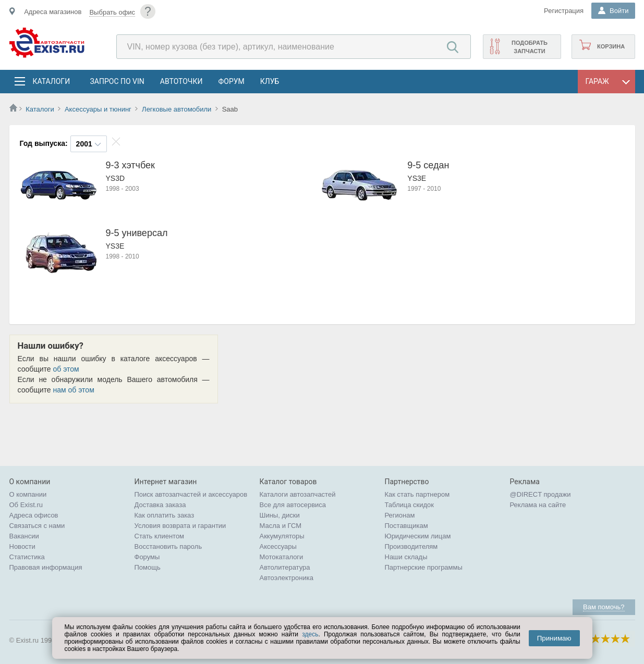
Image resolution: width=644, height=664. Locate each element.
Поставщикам (406, 526)
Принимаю (554, 638)
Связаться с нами (37, 526)
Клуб (270, 81)
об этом (66, 369)
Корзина (611, 46)
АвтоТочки (181, 81)
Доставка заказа (160, 505)
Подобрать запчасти (530, 47)
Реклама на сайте (538, 505)
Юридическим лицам (418, 536)
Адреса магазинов (53, 12)
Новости (22, 546)
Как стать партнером (417, 494)
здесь (310, 634)
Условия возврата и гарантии (180, 526)
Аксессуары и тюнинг (98, 109)
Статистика (27, 557)
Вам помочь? (604, 607)
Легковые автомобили (177, 109)
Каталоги (51, 81)
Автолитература (285, 567)
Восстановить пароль (168, 546)
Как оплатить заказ (165, 515)
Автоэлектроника (287, 578)
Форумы (147, 557)
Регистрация (564, 11)
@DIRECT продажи (540, 494)
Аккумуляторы (282, 536)
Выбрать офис (112, 12)
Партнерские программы (424, 567)
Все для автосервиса (293, 505)
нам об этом (74, 390)
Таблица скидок (410, 505)
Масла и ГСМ (281, 526)
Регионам (400, 515)
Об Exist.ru (26, 505)
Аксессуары (278, 546)
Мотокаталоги (282, 557)
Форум (231, 81)
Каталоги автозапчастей (298, 494)
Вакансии (24, 536)
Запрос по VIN (117, 81)
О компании (28, 494)
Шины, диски (280, 515)
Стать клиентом (160, 536)
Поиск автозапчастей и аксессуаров (191, 494)
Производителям (411, 546)
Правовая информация (46, 567)
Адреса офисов (34, 515)
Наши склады (406, 557)
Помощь (148, 567)
